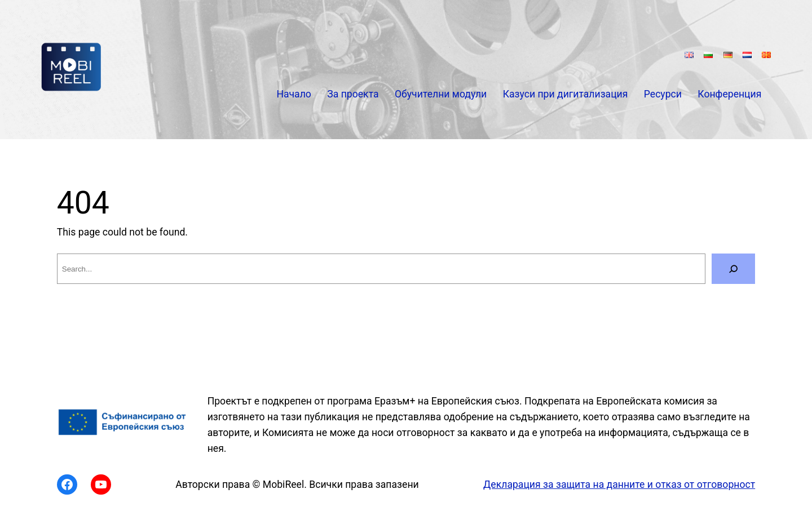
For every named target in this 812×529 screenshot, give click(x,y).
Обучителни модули (441, 94)
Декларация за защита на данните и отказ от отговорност (619, 484)
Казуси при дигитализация (566, 94)
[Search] (733, 269)
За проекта (353, 94)
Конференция (729, 94)
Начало (294, 94)
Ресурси (663, 94)
